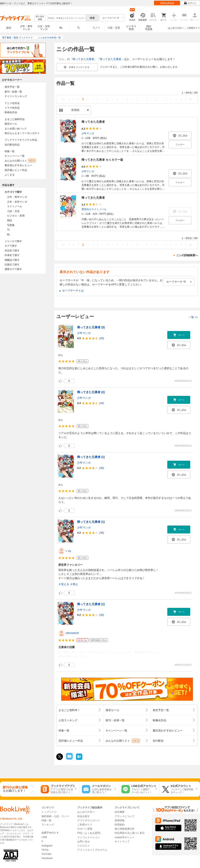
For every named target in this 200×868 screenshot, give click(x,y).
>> (191, 99)
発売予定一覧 (12, 87)
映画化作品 (11, 112)
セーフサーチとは (73, 290)
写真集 (11, 225)
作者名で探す (12, 255)
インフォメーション (89, 837)
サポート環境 (85, 829)
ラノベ (96, 28)
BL (61, 28)
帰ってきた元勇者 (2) (91, 392)
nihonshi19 (72, 633)
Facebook (47, 858)
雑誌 (10, 220)
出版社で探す (12, 265)
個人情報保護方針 (125, 829)
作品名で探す (12, 251)
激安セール (11, 124)
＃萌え (74, 584)
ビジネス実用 (131, 28)
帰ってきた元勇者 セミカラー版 (102, 160)
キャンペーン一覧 (15, 156)
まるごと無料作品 (15, 119)
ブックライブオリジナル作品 (21, 140)
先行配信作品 (12, 145)
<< (63, 99)
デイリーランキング (16, 96)
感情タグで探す (13, 269)
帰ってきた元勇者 (83, 59)
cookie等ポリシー (124, 837)
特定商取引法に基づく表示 (130, 833)
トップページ (49, 812)
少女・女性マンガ (44, 28)
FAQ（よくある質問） (90, 833)
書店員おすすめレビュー (18, 165)
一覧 (193, 317)
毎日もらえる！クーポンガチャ (22, 133)
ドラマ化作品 (12, 108)
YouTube (46, 854)
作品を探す (84, 816)
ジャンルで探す (13, 241)
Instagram (47, 846)
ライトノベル (15, 206)
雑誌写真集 (149, 28)
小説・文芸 (114, 28)
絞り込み (40, 18)
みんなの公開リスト (20, 161)
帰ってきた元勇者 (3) (91, 327)
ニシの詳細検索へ (187, 255)
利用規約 (120, 825)
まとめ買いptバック (16, 129)
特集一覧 (10, 151)
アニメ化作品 (12, 103)
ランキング (48, 825)
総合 (9, 28)
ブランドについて (125, 816)
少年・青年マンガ (26, 28)
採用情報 (120, 820)
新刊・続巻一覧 (13, 92)
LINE (44, 837)
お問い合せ (84, 842)
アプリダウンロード (89, 820)
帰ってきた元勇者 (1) (91, 457)
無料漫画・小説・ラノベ (55, 816)
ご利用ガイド (193, 28)
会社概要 (120, 812)
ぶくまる (10, 175)
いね (68, 551)
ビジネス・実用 (16, 216)
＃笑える (64, 584)
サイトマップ (122, 842)
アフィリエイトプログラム (92, 850)
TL (79, 28)
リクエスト (84, 846)
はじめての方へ (176, 28)
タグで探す (11, 246)
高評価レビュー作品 (16, 170)
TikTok (45, 850)
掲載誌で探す (12, 260)
